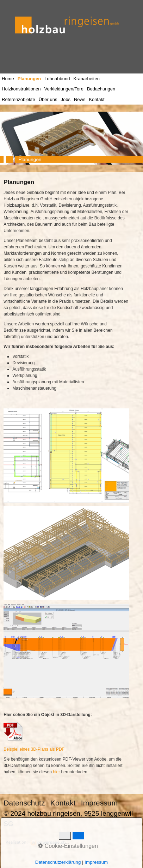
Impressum (99, 803)
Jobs (65, 99)
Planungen (29, 79)
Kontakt (97, 99)
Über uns (48, 99)
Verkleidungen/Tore (64, 89)
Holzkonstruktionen (21, 89)
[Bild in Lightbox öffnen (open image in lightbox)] (66, 456)
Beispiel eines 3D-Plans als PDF (34, 749)
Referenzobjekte (18, 99)
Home (8, 79)
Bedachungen (101, 89)
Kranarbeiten (86, 79)
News (80, 99)
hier (56, 772)
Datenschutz (24, 803)
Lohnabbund (57, 79)
